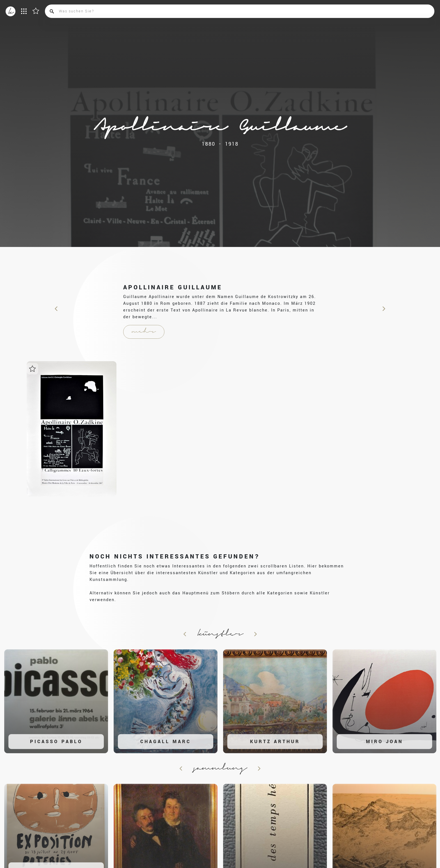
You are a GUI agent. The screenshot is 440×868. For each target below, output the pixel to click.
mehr (144, 332)
